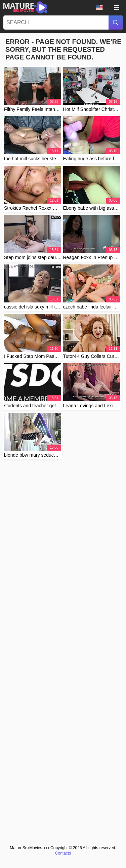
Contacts (63, 853)
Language (99, 7)
